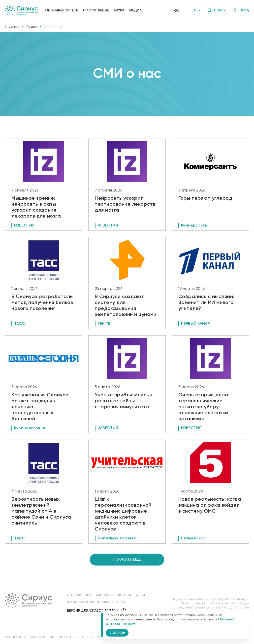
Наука (119, 10)
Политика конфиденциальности (96, 602)
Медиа (135, 10)
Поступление (96, 10)
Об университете (62, 10)
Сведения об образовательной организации (106, 595)
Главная (12, 27)
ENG (196, 10)
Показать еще (127, 559)
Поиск (216, 10)
